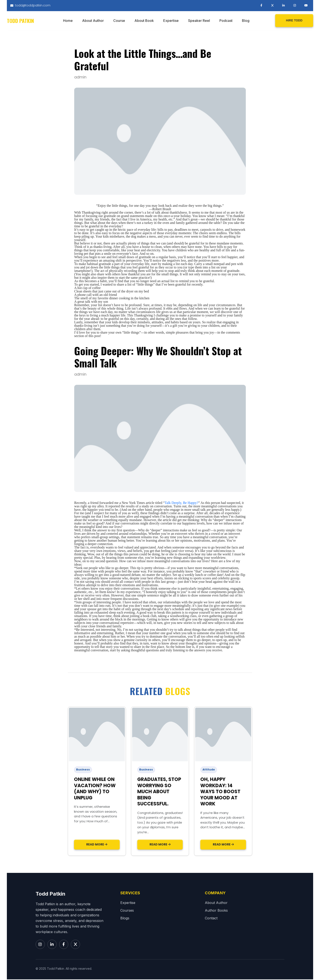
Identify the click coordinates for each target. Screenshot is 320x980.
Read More (97, 845)
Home (68, 21)
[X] (76, 945)
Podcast (226, 21)
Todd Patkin (20, 21)
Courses (127, 911)
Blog (246, 21)
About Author (93, 21)
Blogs (125, 919)
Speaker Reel (199, 21)
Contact (211, 919)
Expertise (171, 21)
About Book (144, 21)
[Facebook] (64, 945)
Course (119, 21)
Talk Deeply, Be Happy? (182, 503)
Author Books (216, 911)
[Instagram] (40, 945)
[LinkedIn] (52, 945)
